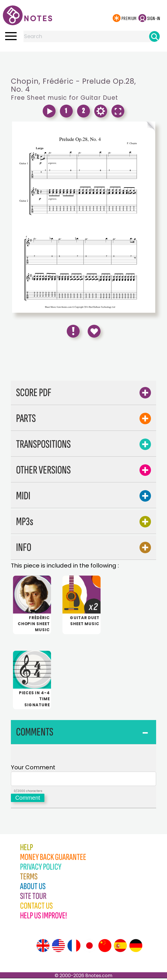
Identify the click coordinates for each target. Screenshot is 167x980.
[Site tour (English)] (43, 947)
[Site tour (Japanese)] (89, 947)
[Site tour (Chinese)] (105, 947)
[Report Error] (73, 331)
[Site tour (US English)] (58, 947)
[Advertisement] (84, 63)
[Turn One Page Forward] (119, 128)
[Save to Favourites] (94, 331)
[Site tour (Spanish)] (120, 947)
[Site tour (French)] (74, 947)
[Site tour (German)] (136, 947)
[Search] (154, 36)
